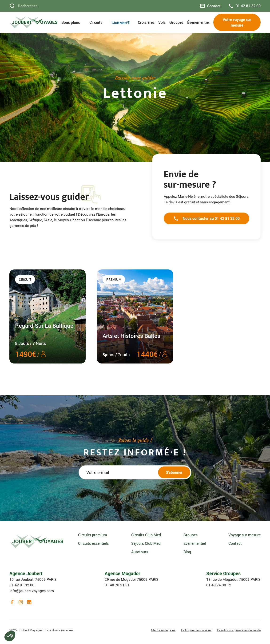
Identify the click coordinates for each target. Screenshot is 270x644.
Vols (162, 22)
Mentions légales (163, 630)
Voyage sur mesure (244, 535)
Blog (187, 552)
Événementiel (198, 22)
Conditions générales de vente (239, 630)
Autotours (140, 552)
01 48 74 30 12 (219, 585)
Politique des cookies (196, 630)
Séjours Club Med (146, 543)
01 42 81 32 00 (22, 585)
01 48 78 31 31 (117, 585)
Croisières (146, 22)
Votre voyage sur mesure (237, 22)
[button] (73, 22)
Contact (235, 543)
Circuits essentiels (93, 543)
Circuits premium (93, 535)
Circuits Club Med (146, 535)
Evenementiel (195, 543)
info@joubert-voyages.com (32, 591)
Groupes (176, 22)
